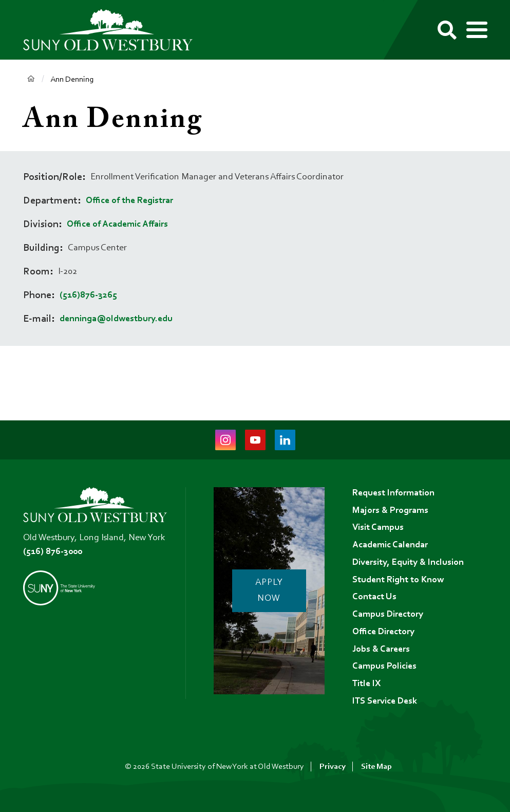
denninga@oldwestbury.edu (116, 319)
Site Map (376, 767)
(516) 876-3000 (53, 552)
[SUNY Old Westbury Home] (113, 30)
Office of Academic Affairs (117, 225)
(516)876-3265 (88, 296)
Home (31, 79)
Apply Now (269, 591)
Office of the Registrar (129, 201)
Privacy (333, 767)
